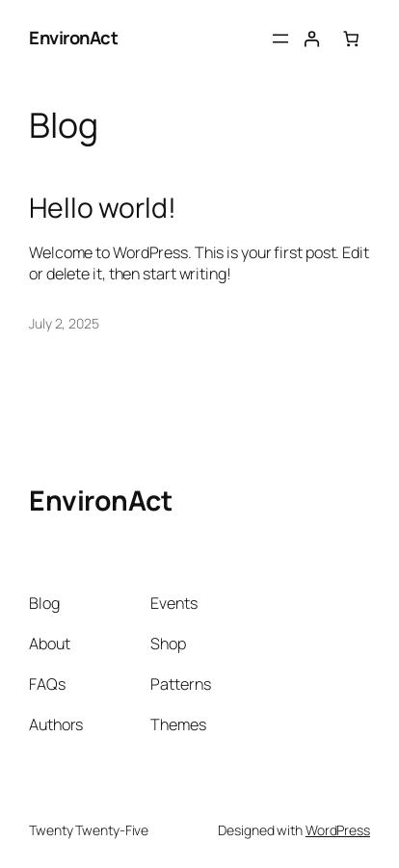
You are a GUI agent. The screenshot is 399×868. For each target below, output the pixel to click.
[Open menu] (280, 39)
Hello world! (103, 208)
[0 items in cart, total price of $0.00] (351, 39)
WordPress (338, 830)
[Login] (311, 39)
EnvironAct (73, 38)
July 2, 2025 (64, 323)
